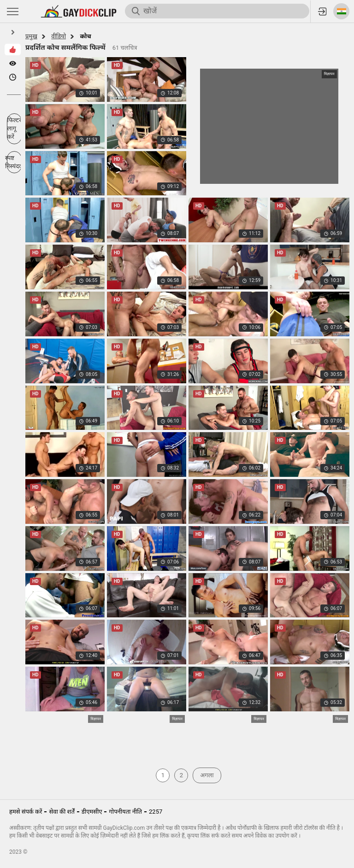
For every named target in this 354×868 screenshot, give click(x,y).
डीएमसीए (92, 812)
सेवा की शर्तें (62, 812)
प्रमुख (31, 36)
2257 (156, 812)
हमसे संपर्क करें (26, 812)
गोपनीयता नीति (125, 812)
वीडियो (59, 36)
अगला (207, 775)
